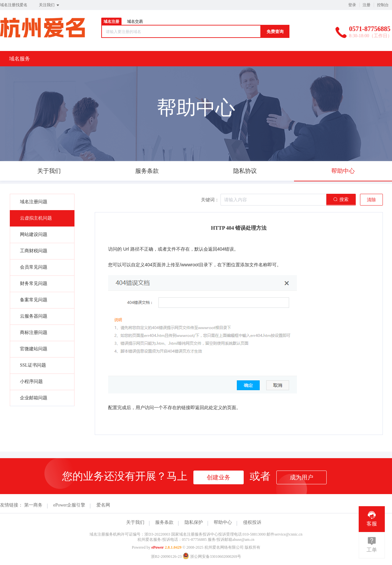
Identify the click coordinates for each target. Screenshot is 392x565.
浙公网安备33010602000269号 (212, 557)
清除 (371, 200)
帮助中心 (223, 522)
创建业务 (219, 477)
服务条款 (164, 522)
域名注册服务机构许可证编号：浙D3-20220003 (130, 534)
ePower (157, 547)
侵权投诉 (252, 522)
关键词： (210, 200)
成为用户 (302, 477)
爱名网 (103, 505)
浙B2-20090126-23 (166, 557)
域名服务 (20, 59)
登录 (352, 5)
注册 (367, 5)
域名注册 (111, 22)
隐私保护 (194, 522)
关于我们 (135, 522)
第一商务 (33, 505)
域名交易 (135, 22)
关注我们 (49, 5)
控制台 (383, 5)
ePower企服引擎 (69, 505)
